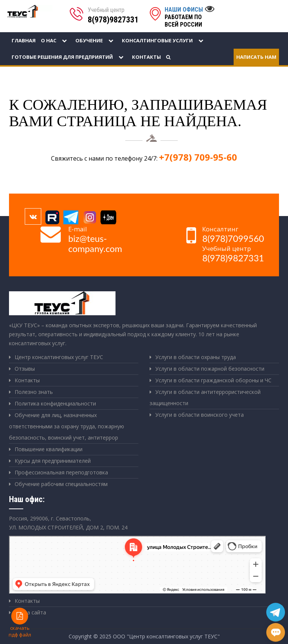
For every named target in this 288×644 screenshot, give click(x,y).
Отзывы (25, 369)
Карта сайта (30, 612)
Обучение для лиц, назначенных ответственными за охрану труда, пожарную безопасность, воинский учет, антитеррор (67, 426)
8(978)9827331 (113, 20)
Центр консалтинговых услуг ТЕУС (59, 357)
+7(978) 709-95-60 (198, 157)
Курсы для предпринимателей (53, 461)
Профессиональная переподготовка (61, 472)
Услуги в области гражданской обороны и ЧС (213, 380)
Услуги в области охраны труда (196, 357)
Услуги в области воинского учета (199, 415)
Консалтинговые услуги (164, 40)
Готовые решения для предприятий (69, 57)
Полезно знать (34, 392)
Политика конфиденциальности (55, 403)
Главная (24, 40)
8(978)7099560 (233, 239)
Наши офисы (184, 10)
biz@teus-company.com (95, 244)
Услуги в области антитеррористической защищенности (205, 397)
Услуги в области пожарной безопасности (210, 369)
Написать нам (256, 57)
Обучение (96, 40)
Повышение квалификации (49, 449)
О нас (55, 40)
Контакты (146, 57)
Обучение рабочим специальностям (61, 484)
